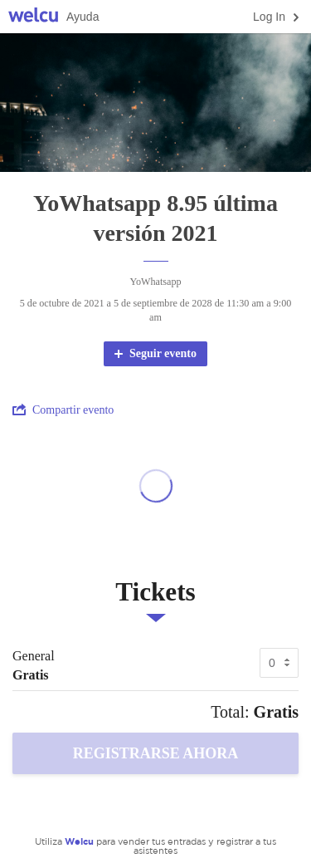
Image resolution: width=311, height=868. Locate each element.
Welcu (33, 17)
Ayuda (83, 17)
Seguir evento (154, 354)
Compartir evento (63, 409)
